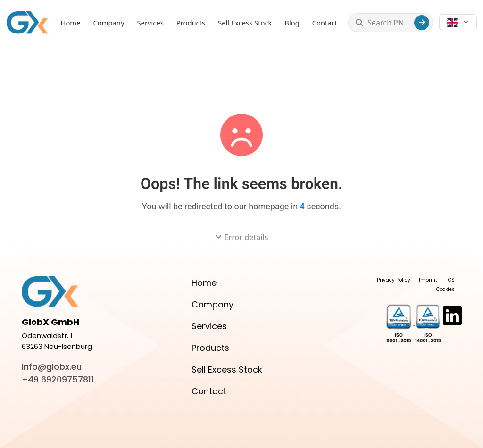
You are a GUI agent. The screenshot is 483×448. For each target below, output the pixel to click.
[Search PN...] (389, 23)
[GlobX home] (27, 22)
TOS (450, 280)
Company (108, 23)
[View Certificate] (400, 323)
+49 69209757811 (58, 379)
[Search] (422, 23)
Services (150, 23)
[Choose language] (458, 23)
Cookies (446, 289)
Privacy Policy (394, 280)
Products (191, 23)
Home (71, 23)
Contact (325, 23)
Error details (242, 237)
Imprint (428, 280)
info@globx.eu (52, 367)
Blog (292, 23)
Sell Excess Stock (245, 23)
